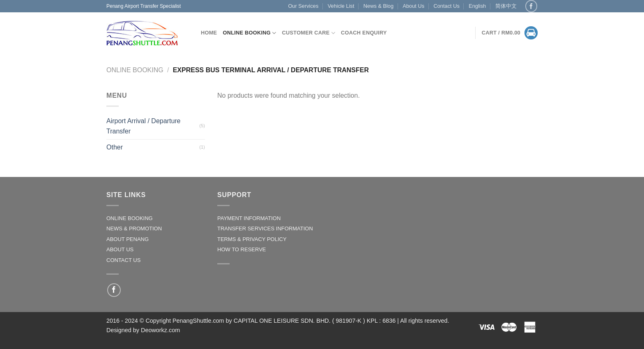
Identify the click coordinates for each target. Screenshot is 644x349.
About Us (413, 6)
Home (209, 33)
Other (115, 147)
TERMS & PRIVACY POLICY (252, 239)
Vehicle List (341, 6)
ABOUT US (120, 249)
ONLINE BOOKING (130, 218)
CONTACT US (123, 260)
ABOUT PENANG (128, 239)
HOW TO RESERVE (241, 249)
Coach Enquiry (364, 33)
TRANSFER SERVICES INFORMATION (265, 228)
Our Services (303, 6)
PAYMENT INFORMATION (249, 218)
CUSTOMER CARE (309, 33)
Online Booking (249, 33)
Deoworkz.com (160, 330)
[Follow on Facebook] (531, 6)
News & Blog (378, 6)
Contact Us (446, 6)
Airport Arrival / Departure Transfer (144, 126)
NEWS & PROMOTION (134, 228)
